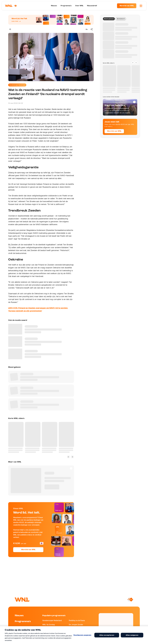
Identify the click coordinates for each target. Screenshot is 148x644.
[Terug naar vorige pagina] (10, 29)
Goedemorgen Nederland (17, 85)
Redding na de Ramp (77, 620)
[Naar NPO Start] (130, 600)
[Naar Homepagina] (11, 6)
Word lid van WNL (127, 6)
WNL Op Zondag (49, 625)
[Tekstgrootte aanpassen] (87, 29)
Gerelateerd (121, 19)
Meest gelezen (109, 19)
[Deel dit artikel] (92, 29)
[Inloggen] (141, 6)
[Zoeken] (113, 6)
